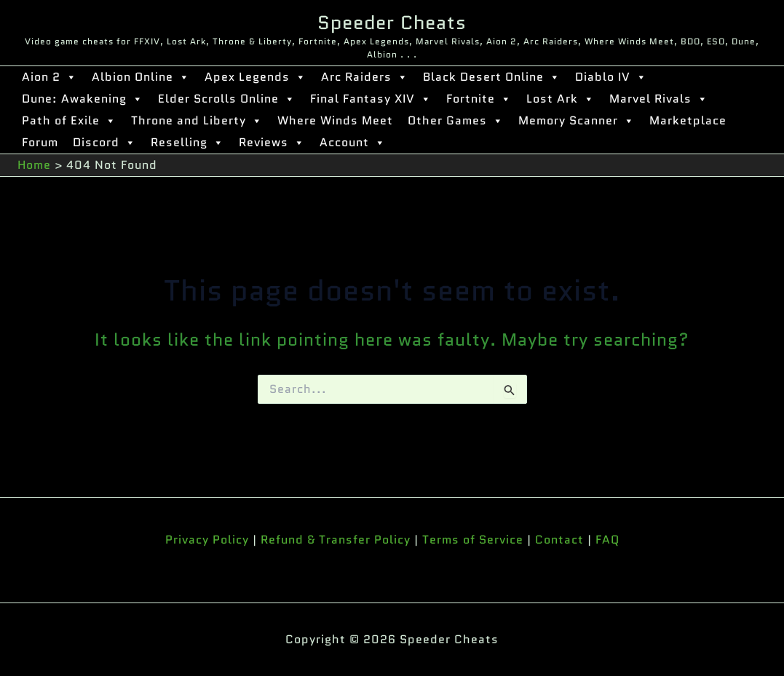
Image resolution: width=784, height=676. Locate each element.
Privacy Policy (207, 540)
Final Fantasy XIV (371, 99)
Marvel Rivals (659, 99)
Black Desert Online (492, 77)
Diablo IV (611, 77)
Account (353, 143)
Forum (40, 142)
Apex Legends (256, 77)
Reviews (272, 143)
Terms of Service (473, 540)
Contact (559, 540)
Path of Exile (69, 121)
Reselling (187, 143)
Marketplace (688, 120)
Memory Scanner (577, 121)
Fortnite (479, 99)
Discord (104, 143)
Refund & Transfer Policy (336, 540)
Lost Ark (561, 99)
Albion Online (141, 77)
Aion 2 (50, 77)
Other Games (456, 121)
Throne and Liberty (197, 121)
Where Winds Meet (335, 120)
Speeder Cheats (392, 23)
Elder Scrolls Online (227, 99)
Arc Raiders (365, 77)
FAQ (607, 540)
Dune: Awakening (83, 99)
